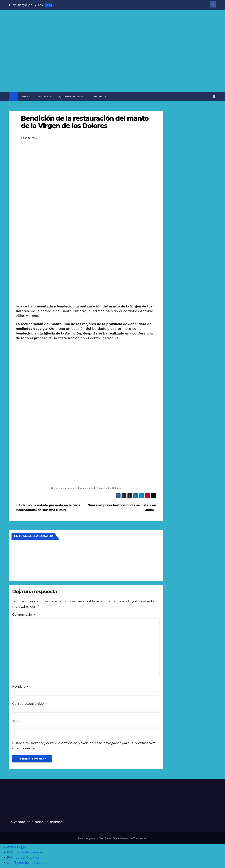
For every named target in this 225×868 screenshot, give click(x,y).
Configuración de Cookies (29, 863)
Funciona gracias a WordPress (95, 838)
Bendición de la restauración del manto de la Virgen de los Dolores (85, 122)
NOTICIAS (45, 96)
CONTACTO (99, 96)
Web (16, 721)
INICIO (26, 96)
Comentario (24, 614)
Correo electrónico (30, 704)
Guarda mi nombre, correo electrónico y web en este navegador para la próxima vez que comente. (84, 746)
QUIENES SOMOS (71, 96)
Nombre (21, 686)
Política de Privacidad (25, 852)
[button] (214, 96)
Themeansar (140, 838)
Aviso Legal (16, 847)
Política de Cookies (23, 857)
